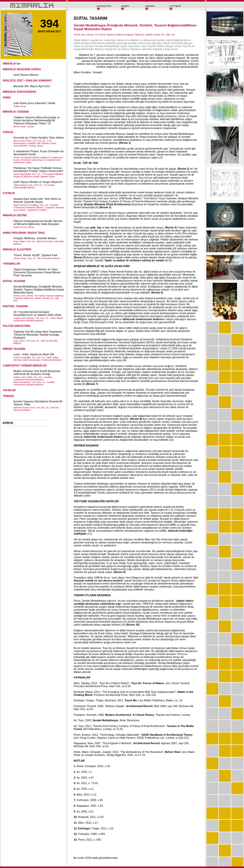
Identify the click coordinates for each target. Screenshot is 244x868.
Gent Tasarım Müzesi (26, 75)
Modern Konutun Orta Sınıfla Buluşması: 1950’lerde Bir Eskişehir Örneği (37, 372)
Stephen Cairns (106, 738)
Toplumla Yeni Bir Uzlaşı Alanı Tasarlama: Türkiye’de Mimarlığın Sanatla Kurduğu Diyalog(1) (38, 335)
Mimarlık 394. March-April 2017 (32, 86)
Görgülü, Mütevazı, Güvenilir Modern (35, 238)
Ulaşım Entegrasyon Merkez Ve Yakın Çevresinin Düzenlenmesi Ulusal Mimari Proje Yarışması (37, 272)
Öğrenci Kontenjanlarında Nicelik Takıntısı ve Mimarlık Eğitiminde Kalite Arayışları (38, 222)
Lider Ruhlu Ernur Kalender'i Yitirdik (34, 103)
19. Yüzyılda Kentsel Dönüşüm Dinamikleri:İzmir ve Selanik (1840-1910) (37, 313)
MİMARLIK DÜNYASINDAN (19, 92)
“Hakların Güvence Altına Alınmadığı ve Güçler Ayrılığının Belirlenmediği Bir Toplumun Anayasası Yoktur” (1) (37, 120)
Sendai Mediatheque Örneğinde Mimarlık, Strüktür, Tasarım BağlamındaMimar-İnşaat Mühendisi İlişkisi (39, 289)
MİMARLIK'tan (12, 64)
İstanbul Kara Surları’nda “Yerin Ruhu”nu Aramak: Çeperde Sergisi (37, 200)
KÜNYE (8, 423)
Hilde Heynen (127, 738)
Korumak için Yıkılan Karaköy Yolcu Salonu (39, 138)
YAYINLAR (9, 390)
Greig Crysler (88, 738)
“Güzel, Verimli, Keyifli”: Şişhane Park (35, 255)
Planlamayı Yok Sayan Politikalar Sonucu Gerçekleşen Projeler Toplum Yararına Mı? (38, 169)
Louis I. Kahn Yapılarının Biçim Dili (34, 354)
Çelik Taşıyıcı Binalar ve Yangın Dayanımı (38, 182)
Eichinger (79, 700)
